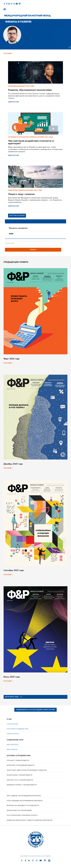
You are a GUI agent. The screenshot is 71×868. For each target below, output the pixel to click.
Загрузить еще (13, 697)
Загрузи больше (17, 216)
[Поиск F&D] (33, 243)
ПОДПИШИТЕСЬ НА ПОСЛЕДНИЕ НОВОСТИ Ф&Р (35, 710)
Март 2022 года (28, 86)
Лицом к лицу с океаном (21, 194)
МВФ (11, 234)
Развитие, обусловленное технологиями (30, 90)
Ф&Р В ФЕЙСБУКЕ (13, 745)
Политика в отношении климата (22, 137)
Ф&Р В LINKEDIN (12, 750)
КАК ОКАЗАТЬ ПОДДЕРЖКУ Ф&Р (17, 729)
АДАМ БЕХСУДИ (13, 102)
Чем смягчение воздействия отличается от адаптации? (31, 142)
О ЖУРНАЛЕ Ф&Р (12, 724)
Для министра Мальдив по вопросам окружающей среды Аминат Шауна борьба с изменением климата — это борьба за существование (35, 200)
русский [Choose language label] (8, 54)
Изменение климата (17, 190)
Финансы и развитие (18, 228)
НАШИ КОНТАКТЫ (13, 734)
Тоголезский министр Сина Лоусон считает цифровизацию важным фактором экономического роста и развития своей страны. (34, 96)
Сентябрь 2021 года (45, 137)
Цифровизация (14, 86)
